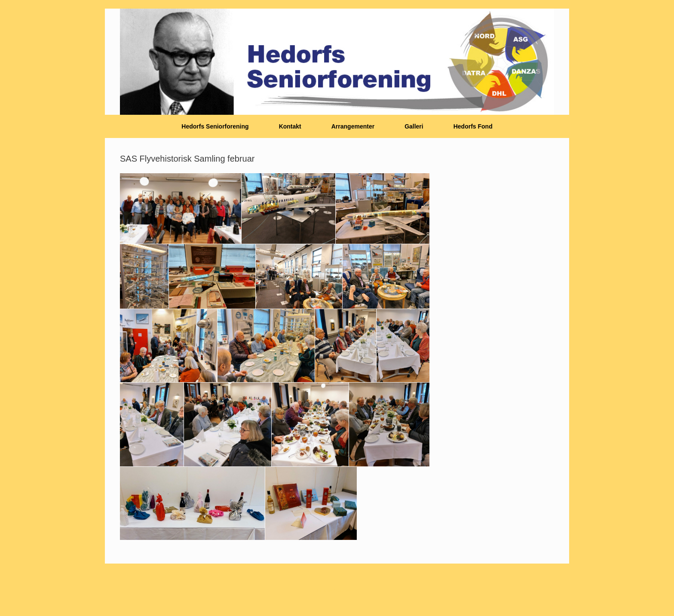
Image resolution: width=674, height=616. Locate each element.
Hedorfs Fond (473, 126)
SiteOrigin (334, 591)
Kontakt (290, 126)
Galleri (414, 126)
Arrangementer (353, 126)
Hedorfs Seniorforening (215, 126)
